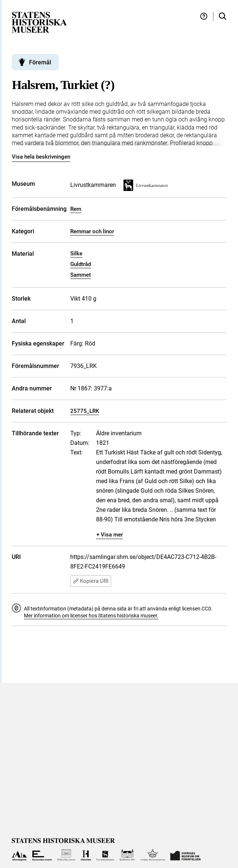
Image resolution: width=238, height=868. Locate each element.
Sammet (81, 275)
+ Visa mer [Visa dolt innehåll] (110, 535)
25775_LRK (85, 411)
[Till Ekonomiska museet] (42, 855)
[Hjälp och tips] (204, 16)
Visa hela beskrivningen (41, 157)
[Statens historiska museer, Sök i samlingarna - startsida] (39, 22)
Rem (76, 209)
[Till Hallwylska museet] (66, 855)
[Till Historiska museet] (86, 855)
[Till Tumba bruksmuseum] (153, 855)
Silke (76, 254)
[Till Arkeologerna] (19, 855)
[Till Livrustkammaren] (105, 855)
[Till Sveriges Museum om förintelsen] (185, 855)
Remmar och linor (92, 231)
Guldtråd (81, 264)
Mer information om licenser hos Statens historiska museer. (91, 616)
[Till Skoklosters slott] (127, 855)
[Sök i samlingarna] (223, 16)
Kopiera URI (91, 581)
